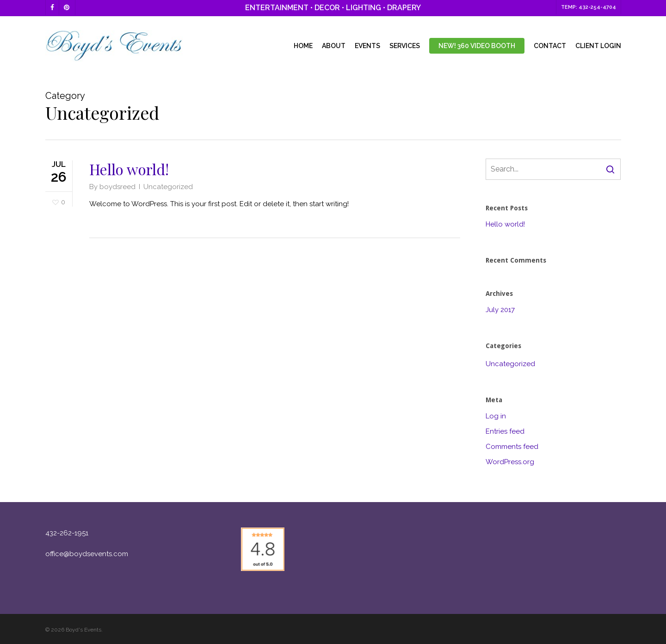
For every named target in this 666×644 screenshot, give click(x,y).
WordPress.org (510, 462)
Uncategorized (168, 187)
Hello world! (129, 169)
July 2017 (500, 310)
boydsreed (117, 187)
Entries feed (505, 431)
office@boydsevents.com (87, 554)
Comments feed (512, 447)
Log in (496, 416)
